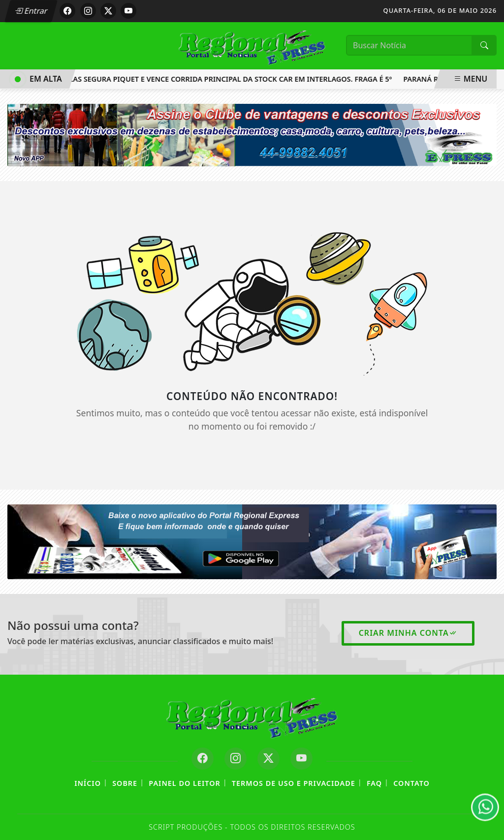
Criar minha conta (408, 633)
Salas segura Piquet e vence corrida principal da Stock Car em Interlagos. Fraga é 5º (229, 79)
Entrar (31, 11)
